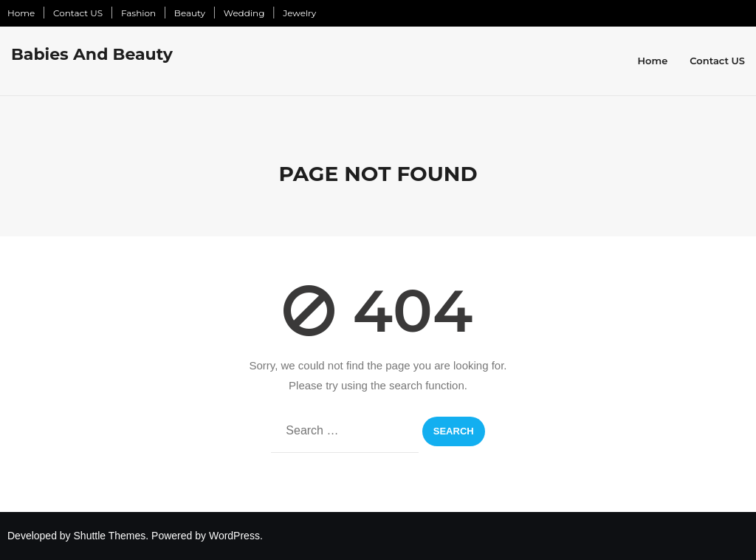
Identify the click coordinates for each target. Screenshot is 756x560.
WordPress (234, 536)
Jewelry (299, 13)
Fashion (138, 13)
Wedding (244, 13)
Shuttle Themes (110, 536)
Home (21, 13)
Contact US (78, 13)
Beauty (190, 13)
